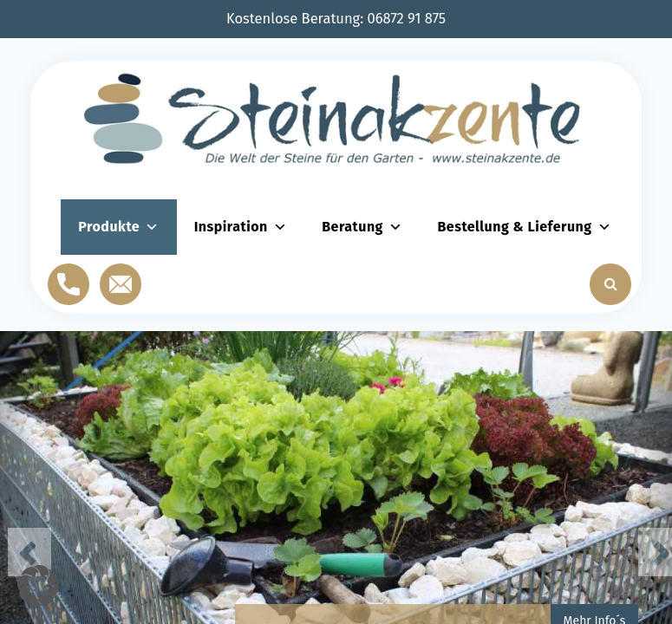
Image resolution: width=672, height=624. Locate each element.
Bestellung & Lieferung (524, 227)
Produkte (118, 227)
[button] (38, 586)
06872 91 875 (407, 19)
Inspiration (241, 227)
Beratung (362, 227)
